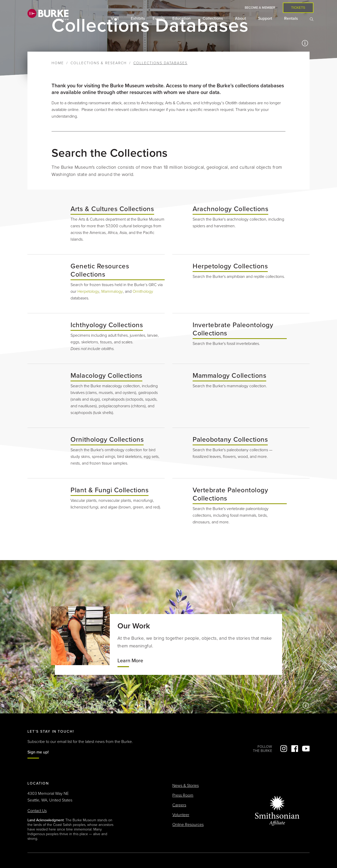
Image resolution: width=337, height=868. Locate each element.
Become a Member (260, 8)
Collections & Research (99, 63)
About (241, 18)
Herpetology (88, 291)
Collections (213, 18)
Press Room (183, 795)
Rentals (291, 18)
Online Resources (188, 825)
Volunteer (181, 815)
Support (266, 18)
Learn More (130, 661)
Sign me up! (38, 752)
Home (58, 63)
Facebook (295, 749)
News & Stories (186, 786)
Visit (115, 18)
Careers (179, 805)
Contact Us (37, 811)
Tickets (298, 8)
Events (159, 18)
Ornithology (143, 291)
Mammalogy (112, 291)
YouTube (306, 749)
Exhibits (138, 18)
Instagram (284, 749)
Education (182, 18)
